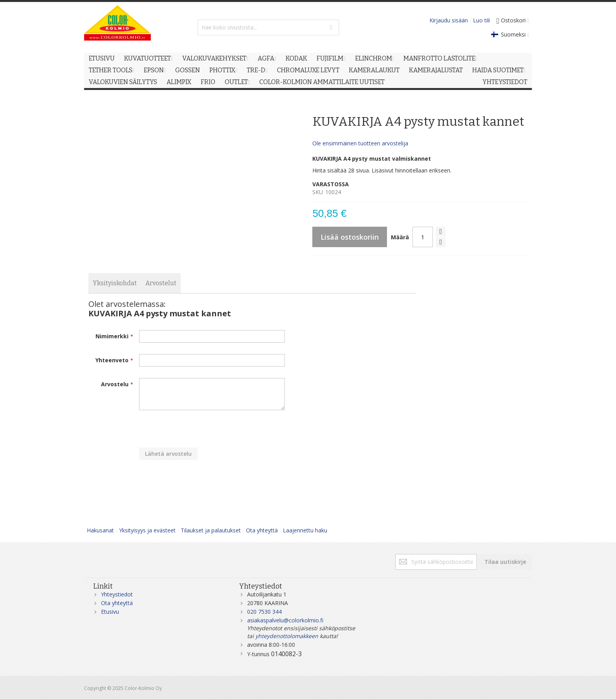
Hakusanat (100, 530)
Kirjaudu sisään (449, 20)
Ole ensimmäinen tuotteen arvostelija (360, 143)
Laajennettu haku (305, 530)
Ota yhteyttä (262, 530)
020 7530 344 (264, 612)
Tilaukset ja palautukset (211, 530)
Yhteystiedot (117, 594)
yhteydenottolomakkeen (287, 636)
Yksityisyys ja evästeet (147, 530)
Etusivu (110, 612)
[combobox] (268, 28)
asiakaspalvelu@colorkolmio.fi (285, 620)
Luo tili (481, 20)
